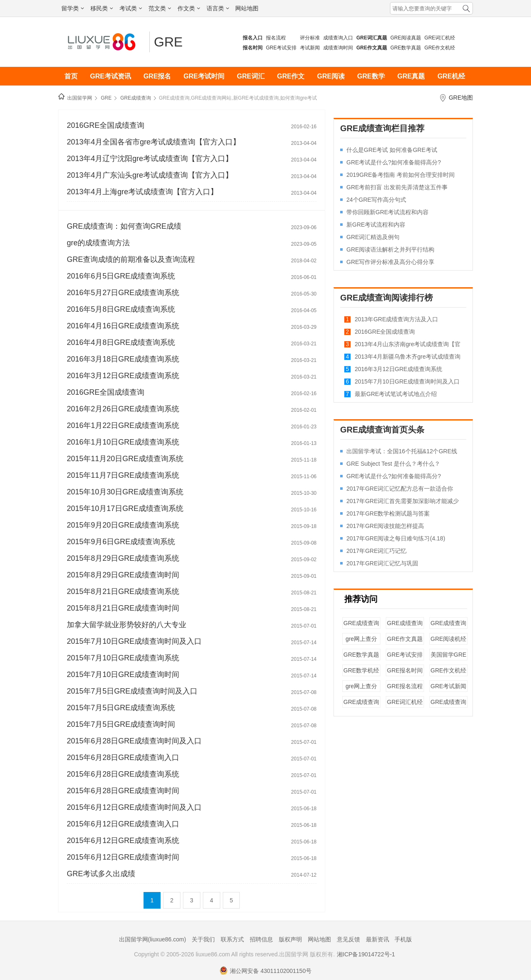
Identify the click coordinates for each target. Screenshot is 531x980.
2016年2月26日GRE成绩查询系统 (123, 409)
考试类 (131, 8)
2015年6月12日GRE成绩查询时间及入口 (134, 807)
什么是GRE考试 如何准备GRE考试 (392, 150)
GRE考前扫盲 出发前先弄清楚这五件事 (397, 187)
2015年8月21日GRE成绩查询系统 (123, 591)
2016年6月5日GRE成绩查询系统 (121, 276)
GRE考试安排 (281, 48)
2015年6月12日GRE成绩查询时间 (123, 857)
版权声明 (290, 939)
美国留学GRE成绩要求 (448, 659)
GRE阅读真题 (406, 38)
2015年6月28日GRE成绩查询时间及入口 (134, 741)
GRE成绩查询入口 (361, 627)
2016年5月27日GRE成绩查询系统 (123, 293)
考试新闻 (310, 48)
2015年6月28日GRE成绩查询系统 (123, 774)
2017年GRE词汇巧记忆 (376, 551)
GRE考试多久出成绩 (101, 874)
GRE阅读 (331, 76)
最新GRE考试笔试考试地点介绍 (396, 394)
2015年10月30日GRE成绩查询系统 (125, 492)
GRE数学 (371, 76)
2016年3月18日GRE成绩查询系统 (123, 359)
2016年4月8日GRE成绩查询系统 (121, 342)
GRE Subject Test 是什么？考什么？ (393, 464)
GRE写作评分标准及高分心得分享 (390, 262)
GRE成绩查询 (136, 98)
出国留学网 (80, 98)
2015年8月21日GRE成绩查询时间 (123, 608)
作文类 (189, 8)
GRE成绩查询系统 (448, 627)
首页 (71, 76)
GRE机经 (451, 76)
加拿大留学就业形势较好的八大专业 (127, 625)
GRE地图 (461, 98)
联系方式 (232, 939)
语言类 (218, 8)
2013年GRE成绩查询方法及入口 (396, 319)
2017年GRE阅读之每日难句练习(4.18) (396, 538)
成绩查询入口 (338, 38)
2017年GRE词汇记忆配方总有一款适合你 (400, 489)
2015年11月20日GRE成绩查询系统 (125, 459)
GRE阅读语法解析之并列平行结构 (390, 249)
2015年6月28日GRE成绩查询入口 (123, 758)
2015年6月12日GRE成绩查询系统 (123, 841)
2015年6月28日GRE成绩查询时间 (123, 791)
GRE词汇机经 (440, 38)
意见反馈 (348, 939)
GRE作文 (291, 76)
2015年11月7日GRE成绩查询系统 (123, 475)
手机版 (403, 939)
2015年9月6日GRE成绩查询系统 (121, 542)
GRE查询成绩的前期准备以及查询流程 (131, 259)
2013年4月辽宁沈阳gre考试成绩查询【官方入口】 (150, 159)
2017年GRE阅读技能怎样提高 (385, 526)
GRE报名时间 (405, 670)
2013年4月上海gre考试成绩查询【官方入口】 (142, 192)
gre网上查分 (361, 639)
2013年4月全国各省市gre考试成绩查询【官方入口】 (153, 142)
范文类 (160, 8)
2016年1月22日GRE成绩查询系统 (123, 425)
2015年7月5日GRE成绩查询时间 (121, 724)
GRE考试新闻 (448, 686)
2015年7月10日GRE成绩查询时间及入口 (134, 641)
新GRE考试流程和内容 (376, 225)
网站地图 (247, 8)
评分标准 (310, 38)
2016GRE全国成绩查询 (106, 125)
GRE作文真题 (405, 639)
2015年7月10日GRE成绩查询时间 (123, 675)
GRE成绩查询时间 (405, 627)
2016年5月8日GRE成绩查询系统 (121, 309)
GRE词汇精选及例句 (373, 237)
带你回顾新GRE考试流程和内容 (387, 212)
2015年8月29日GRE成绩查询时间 (123, 575)
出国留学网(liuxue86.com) (153, 939)
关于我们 (203, 939)
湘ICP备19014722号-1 (366, 954)
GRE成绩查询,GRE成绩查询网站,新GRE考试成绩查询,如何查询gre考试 (238, 98)
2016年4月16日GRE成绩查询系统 (123, 326)
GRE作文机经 (440, 48)
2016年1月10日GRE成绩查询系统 (123, 442)
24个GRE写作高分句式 (376, 200)
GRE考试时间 (204, 76)
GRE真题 (411, 76)
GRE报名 (157, 76)
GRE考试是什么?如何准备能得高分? (394, 162)
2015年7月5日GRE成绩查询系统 (121, 708)
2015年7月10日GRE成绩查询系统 (123, 658)
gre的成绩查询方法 (98, 243)
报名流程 (276, 38)
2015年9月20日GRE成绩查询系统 (123, 525)
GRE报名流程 (405, 686)
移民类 (102, 8)
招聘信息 (261, 939)
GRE (168, 42)
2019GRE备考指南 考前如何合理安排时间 (401, 175)
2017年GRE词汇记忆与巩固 (382, 563)
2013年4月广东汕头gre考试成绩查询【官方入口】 (150, 175)
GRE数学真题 (406, 48)
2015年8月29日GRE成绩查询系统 (123, 558)
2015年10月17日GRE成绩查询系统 (125, 508)
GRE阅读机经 (448, 639)
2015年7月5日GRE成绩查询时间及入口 (132, 691)
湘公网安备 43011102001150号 (265, 971)
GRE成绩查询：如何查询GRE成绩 (124, 226)
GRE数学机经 (361, 670)
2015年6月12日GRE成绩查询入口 (123, 824)
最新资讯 (378, 939)
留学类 (73, 8)
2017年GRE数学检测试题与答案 (388, 513)
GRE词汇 (251, 76)
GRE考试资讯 (111, 76)
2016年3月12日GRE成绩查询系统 (123, 376)
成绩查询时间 (338, 48)
